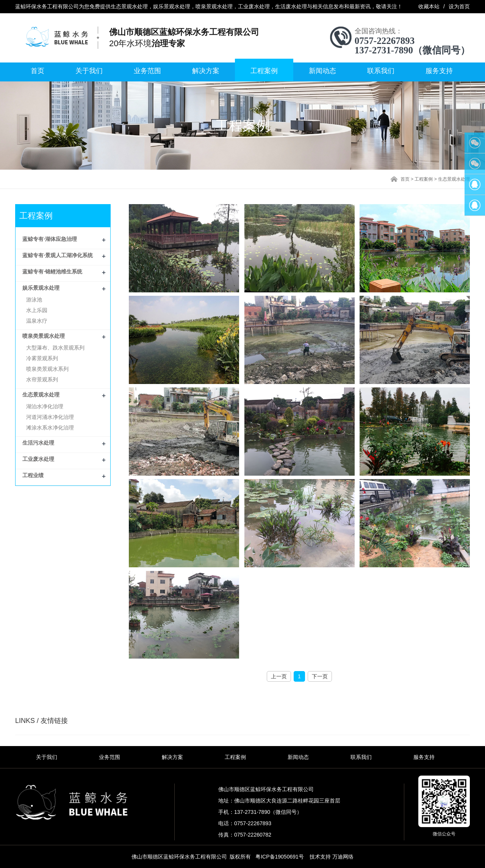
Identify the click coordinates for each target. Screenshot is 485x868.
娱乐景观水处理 (41, 288)
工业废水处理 (38, 459)
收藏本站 (429, 6)
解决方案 (206, 71)
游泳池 (34, 300)
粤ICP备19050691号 (280, 857)
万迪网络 (343, 857)
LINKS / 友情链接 (41, 721)
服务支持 (439, 71)
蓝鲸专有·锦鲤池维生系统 (52, 272)
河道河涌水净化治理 (50, 417)
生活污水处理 (38, 443)
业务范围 (147, 71)
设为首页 (459, 6)
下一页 (320, 676)
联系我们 (381, 71)
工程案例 (264, 71)
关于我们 (89, 71)
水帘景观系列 (42, 379)
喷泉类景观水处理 (44, 336)
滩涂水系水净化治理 (50, 428)
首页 (38, 71)
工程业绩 (33, 475)
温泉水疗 (37, 321)
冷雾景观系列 (42, 358)
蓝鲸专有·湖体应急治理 (50, 239)
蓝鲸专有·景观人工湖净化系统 (58, 255)
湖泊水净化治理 (45, 406)
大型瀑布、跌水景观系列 (55, 348)
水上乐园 (37, 310)
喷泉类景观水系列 (47, 369)
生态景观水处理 (454, 179)
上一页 (279, 676)
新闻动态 (322, 71)
